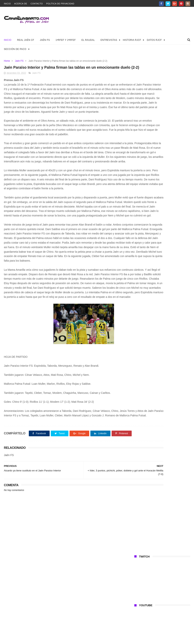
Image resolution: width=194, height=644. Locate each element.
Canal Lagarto (70, 639)
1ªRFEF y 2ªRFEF (66, 40)
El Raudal (88, 40)
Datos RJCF (154, 40)
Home (7, 61)
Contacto (37, 4)
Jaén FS (45, 40)
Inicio (7, 4)
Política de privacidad (60, 4)
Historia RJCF (132, 40)
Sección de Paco (15, 49)
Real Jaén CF (26, 40)
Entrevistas (109, 40)
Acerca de (21, 4)
